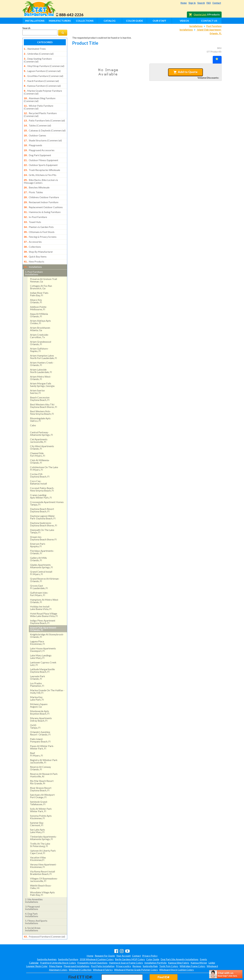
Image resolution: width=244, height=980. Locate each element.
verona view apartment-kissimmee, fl (43, 853)
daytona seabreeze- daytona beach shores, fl (43, 511)
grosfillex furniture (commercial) (43, 74)
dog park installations (32, 902)
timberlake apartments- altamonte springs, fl (43, 825)
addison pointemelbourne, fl (38, 295)
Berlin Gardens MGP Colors (130, 946)
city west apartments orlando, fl (42, 434)
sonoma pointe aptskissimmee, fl (41, 804)
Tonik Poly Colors (169, 953)
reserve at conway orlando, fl (40, 755)
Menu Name (56, 953)
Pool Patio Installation (103, 953)
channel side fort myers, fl (38, 441)
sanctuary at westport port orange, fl (42, 783)
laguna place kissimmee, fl (37, 629)
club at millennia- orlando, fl (40, 448)
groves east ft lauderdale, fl (39, 574)
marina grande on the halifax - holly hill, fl (47, 678)
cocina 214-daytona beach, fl (40, 462)
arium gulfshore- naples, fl (39, 337)
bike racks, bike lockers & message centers (41, 174)
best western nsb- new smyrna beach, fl (42, 399)
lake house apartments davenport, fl (43, 636)
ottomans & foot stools (39, 221)
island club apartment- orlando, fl (43, 616)
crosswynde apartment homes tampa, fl (47, 490)
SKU (219, 48)
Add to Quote (185, 72)
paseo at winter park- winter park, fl (42, 734)
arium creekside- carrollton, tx (39, 323)
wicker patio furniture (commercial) (39, 104)
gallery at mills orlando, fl (38, 546)
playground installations (32, 895)
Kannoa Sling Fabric (179, 949)
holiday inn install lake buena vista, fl (41, 595)
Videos (184, 21)
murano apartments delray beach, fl (41, 706)
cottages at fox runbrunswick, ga (41, 274)
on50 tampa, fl (35, 713)
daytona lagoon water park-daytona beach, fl (43, 504)
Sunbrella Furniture (68, 946)
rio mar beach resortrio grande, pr (42, 769)
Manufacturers (60, 21)
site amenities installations (34, 887)
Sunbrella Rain (150, 953)
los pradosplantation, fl (37, 671)
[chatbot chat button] (226, 974)
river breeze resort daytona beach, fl (41, 776)
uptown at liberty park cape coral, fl (43, 839)
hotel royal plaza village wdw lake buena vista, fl (44, 602)
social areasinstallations (33, 916)
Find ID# (163, 964)
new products (34, 249)
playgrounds (33, 140)
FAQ (209, 3)
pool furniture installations (34, 260)
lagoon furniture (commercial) (42, 70)
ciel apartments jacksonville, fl (39, 427)
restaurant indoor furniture (41, 194)
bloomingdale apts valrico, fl (40, 406)
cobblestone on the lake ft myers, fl (44, 455)
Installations (35, 21)
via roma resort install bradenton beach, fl (42, 860)
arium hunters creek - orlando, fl (42, 351)
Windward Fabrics (103, 956)
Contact (217, 3)
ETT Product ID (214, 52)
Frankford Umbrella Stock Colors (58, 949)
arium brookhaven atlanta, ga (40, 316)
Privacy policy (123, 953)
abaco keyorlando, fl (36, 288)
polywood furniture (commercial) (44, 923)
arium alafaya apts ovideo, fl (40, 309)
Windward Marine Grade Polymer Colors (136, 956)
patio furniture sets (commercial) (44, 117)
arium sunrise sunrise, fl (37, 379)
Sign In (192, 3)
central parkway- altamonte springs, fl (41, 420)
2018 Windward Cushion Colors (97, 946)
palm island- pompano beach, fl (40, 727)
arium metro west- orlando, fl (41, 365)
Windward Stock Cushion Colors (176, 956)
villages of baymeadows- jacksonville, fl (44, 867)
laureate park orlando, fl (38, 664)
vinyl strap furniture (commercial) (44, 65)
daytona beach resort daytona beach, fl (42, 497)
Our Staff (159, 21)
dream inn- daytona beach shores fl (43, 525)
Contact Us (209, 21)
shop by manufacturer (38, 240)
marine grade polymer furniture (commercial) (43, 89)
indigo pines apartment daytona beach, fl (43, 609)
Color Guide (135, 21)
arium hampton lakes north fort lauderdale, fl (43, 344)
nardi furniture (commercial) (41, 79)
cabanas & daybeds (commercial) (45, 126)
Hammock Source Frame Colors (126, 949)
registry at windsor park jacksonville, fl (44, 748)
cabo (33, 412)
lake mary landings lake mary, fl (41, 643)
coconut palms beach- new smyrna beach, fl (42, 476)
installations (33, 254)
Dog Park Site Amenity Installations (179, 946)
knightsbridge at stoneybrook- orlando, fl (47, 622)
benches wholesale (37, 180)
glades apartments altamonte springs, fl (41, 553)
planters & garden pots (39, 217)
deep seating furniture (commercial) (38, 59)
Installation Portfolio (156, 949)
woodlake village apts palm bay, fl (42, 880)
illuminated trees (35, 49)
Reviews (137, 953)
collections (32, 235)
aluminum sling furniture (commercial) (40, 97)
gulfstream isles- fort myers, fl (39, 581)
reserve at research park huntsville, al (44, 762)
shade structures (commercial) (43, 135)
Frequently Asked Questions (92, 949)
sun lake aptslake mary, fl (38, 818)
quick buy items (35, 244)
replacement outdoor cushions (43, 198)
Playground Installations (77, 953)
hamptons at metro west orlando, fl (44, 588)
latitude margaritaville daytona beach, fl (42, 657)
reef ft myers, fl (36, 741)
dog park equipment (37, 149)
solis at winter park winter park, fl (41, 797)
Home (184, 3)
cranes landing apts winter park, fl (41, 483)
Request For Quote (105, 942)
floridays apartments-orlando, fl (42, 539)
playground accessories (39, 145)
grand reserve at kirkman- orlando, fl (45, 567)
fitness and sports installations (36, 909)
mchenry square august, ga (39, 692)
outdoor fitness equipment (41, 154)
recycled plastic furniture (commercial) (40, 111)
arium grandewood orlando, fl (41, 330)
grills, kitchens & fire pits (40, 168)
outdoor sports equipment (41, 158)
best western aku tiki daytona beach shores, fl (43, 393)
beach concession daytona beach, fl (40, 386)
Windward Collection (80, 956)
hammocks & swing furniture (42, 203)
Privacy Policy (150, 942)
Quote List (200, 14)
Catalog (110, 21)
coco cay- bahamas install (38, 469)
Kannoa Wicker (199, 949)
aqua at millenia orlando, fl (39, 302)
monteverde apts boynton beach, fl (40, 699)
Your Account (123, 942)
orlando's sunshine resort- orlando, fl (40, 720)
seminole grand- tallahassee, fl (39, 790)
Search (201, 3)
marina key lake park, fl (37, 685)
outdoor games (35, 131)
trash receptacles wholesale (42, 163)
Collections (85, 21)
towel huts (32, 212)
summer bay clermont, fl (37, 811)
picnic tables (33, 184)
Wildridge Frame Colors (192, 953)
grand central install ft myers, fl (41, 560)
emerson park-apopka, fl (38, 532)
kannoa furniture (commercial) (42, 84)
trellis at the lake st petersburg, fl (40, 832)
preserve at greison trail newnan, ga (43, 267)
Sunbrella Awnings (47, 946)
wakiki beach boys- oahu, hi (41, 874)
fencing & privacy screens (40, 226)
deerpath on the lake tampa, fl (42, 518)
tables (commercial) (37, 121)
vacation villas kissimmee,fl (38, 846)
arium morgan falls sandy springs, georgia (42, 372)
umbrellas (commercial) (39, 53)
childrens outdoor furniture (41, 189)
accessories (33, 231)
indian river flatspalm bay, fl (39, 281)
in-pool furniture (35, 207)
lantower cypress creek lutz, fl (43, 651)
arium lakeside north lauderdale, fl (41, 358)
